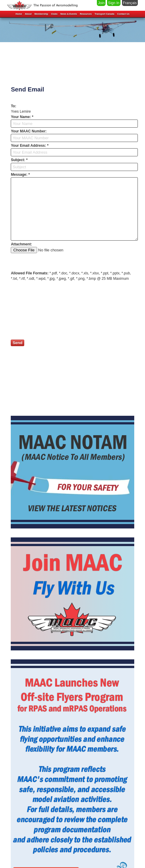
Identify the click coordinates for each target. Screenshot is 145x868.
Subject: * (19, 160)
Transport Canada (104, 13)
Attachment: (21, 244)
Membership (41, 13)
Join (101, 3)
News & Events (69, 13)
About (28, 13)
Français (130, 3)
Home (19, 13)
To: (13, 106)
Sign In (114, 3)
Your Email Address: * (30, 146)
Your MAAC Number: (29, 131)
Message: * (20, 175)
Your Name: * (22, 117)
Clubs (54, 13)
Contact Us (123, 13)
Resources (86, 13)
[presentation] (56, 311)
